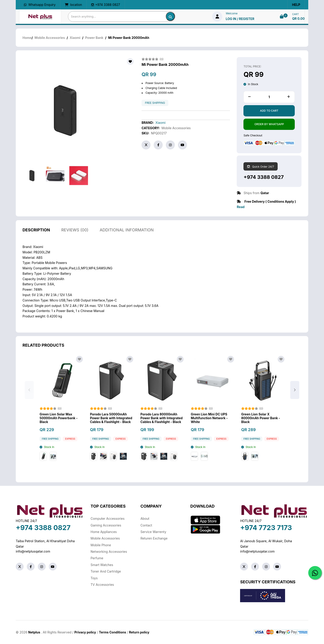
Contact (146, 525)
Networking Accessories (109, 552)
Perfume (97, 558)
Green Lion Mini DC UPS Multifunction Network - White (209, 423)
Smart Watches (102, 565)
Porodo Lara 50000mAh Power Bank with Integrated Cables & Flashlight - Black (111, 423)
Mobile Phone (101, 545)
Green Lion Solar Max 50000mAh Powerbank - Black (59, 423)
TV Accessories (102, 585)
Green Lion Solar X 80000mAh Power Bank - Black (261, 423)
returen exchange (154, 538)
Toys (94, 578)
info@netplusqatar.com (33, 551)
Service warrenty (153, 532)
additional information (127, 235)
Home (27, 38)
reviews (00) (75, 235)
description (36, 235)
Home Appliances (104, 532)
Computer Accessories (108, 519)
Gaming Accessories (106, 525)
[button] (295, 395)
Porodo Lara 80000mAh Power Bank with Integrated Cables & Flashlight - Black (161, 423)
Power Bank (94, 38)
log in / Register (240, 19)
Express (70, 444)
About (145, 519)
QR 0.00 (298, 19)
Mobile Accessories (50, 38)
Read (241, 207)
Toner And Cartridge (106, 571)
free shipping (155, 103)
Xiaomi (75, 38)
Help (296, 5)
